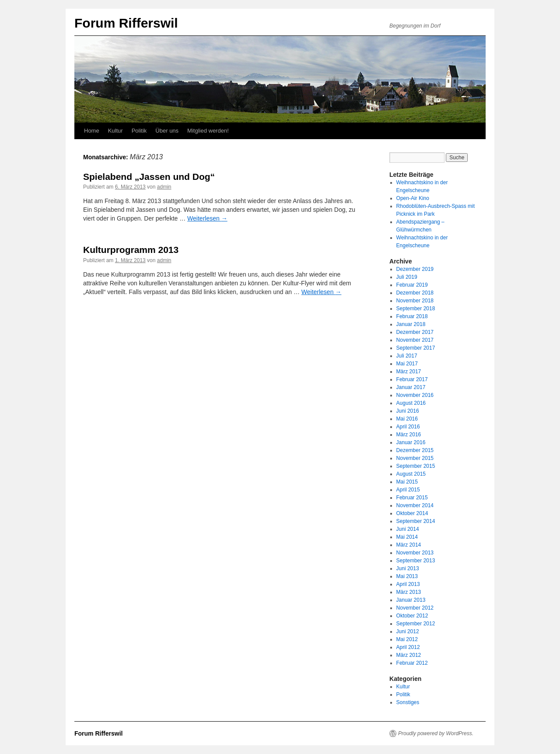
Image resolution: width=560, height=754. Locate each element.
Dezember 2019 (415, 269)
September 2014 (416, 521)
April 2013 (408, 584)
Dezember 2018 (415, 293)
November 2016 (415, 395)
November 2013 (415, 553)
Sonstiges (408, 702)
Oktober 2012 (412, 616)
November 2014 (415, 505)
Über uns (167, 131)
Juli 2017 (407, 356)
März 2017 (409, 372)
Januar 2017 (411, 387)
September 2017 (416, 348)
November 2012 (415, 608)
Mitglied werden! (208, 131)
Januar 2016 (411, 442)
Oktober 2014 (412, 513)
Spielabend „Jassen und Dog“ (149, 177)
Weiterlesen (207, 218)
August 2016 (411, 403)
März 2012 (409, 655)
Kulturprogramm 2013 (131, 250)
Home (92, 131)
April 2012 (408, 647)
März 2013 (409, 592)
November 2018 (415, 301)
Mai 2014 (407, 537)
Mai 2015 (407, 482)
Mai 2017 (407, 364)
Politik (139, 131)
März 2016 (409, 435)
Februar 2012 (412, 663)
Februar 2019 (412, 285)
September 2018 (416, 309)
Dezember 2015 (415, 450)
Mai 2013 (407, 576)
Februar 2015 (412, 498)
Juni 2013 (408, 568)
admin (164, 187)
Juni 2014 (408, 529)
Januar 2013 (411, 600)
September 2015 (416, 466)
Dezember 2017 (415, 332)
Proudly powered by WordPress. (436, 733)
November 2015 (415, 458)
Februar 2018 (412, 316)
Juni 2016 (408, 411)
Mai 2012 (407, 639)
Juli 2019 (407, 277)
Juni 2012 (408, 631)
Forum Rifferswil (126, 23)
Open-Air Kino (413, 198)
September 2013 (416, 561)
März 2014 (409, 545)
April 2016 (408, 427)
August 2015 (411, 474)
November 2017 (415, 340)
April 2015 (408, 490)
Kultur (115, 131)
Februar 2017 (412, 379)
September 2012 (416, 624)
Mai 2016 (407, 419)
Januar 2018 (411, 324)
